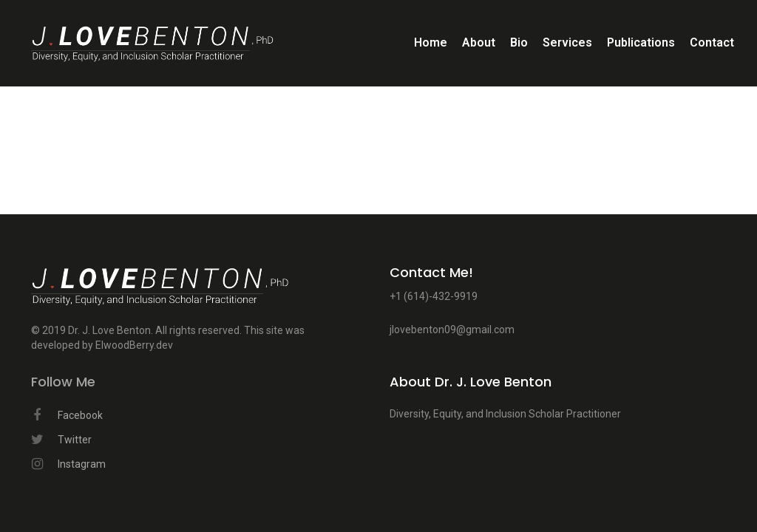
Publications (641, 42)
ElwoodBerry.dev (134, 345)
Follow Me (63, 382)
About (479, 42)
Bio (519, 42)
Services (567, 42)
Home (431, 42)
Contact (712, 42)
